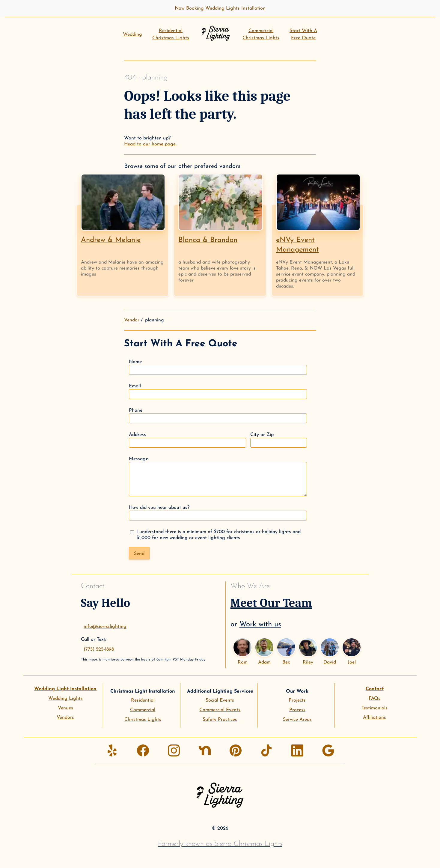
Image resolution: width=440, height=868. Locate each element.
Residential (143, 700)
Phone (218, 416)
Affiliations (375, 717)
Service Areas (297, 720)
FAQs (375, 699)
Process (297, 710)
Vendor (132, 320)
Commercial (143, 710)
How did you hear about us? (218, 513)
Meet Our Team (271, 603)
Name (218, 367)
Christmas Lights (143, 720)
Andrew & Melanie (111, 240)
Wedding (132, 34)
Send (139, 554)
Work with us (260, 625)
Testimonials (375, 708)
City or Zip (279, 440)
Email (218, 391)
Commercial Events (220, 710)
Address (187, 440)
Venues (65, 708)
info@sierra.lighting (105, 627)
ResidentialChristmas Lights (171, 34)
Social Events (220, 700)
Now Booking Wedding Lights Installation (220, 8)
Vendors (65, 717)
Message (218, 476)
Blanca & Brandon (208, 240)
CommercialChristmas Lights (261, 34)
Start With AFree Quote (303, 34)
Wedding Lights (65, 699)
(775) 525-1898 (99, 649)
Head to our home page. (150, 144)
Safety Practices (220, 720)
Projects (297, 700)
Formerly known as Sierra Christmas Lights (220, 844)
